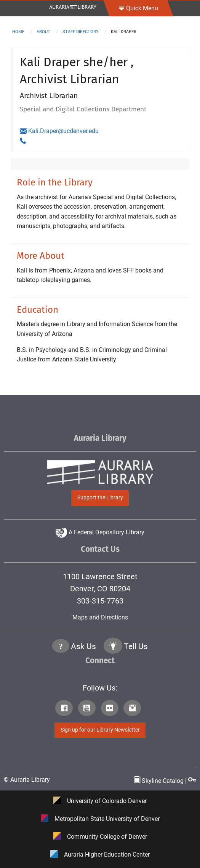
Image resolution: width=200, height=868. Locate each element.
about (43, 32)
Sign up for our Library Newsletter (100, 730)
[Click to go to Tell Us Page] (113, 647)
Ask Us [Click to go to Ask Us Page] (83, 646)
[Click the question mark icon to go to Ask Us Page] (61, 647)
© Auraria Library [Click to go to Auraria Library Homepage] (27, 780)
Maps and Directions (100, 617)
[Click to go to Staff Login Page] (192, 781)
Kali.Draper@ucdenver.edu (59, 131)
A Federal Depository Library (100, 532)
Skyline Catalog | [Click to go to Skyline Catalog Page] (161, 781)
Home (18, 32)
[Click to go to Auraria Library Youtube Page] (89, 709)
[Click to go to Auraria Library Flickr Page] (112, 709)
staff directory (81, 32)
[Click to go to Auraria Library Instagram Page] (134, 709)
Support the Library (100, 498)
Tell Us (136, 646)
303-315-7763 (100, 601)
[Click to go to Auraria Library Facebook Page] (66, 709)
